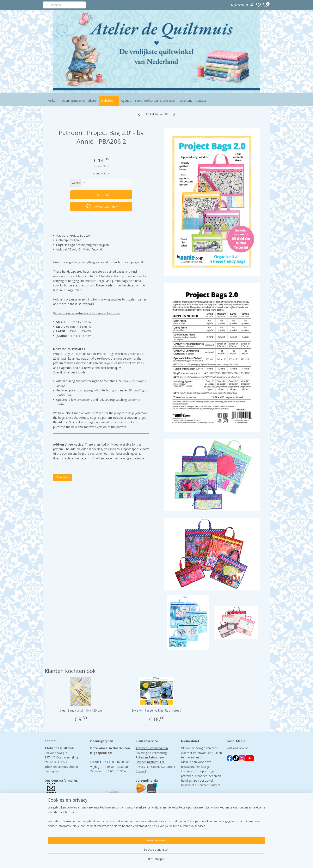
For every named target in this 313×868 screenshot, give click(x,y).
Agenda (126, 101)
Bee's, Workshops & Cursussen (155, 101)
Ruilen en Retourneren (151, 757)
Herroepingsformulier (150, 762)
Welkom (53, 101)
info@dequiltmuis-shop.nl (62, 767)
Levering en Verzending (151, 753)
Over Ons (186, 101)
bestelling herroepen (185, 860)
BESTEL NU (101, 195)
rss (169, 860)
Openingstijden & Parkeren (80, 101)
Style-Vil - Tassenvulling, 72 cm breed (156, 711)
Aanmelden (192, 809)
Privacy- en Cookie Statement (155, 767)
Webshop (109, 101)
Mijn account (243, 5)
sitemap (161, 860)
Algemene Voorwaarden (152, 748)
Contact (201, 101)
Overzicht (63, 477)
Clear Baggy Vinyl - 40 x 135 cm (81, 711)
